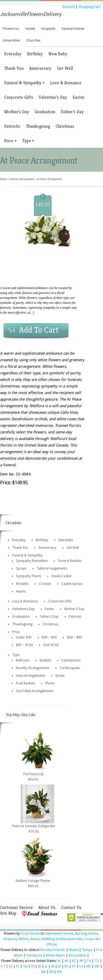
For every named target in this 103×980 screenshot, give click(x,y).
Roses (60, 676)
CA (89, 961)
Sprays (21, 568)
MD (97, 966)
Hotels (30, 29)
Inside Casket (61, 576)
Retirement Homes (59, 934)
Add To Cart (39, 330)
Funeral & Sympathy (24, 83)
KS (66, 966)
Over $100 (51, 645)
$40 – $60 (49, 637)
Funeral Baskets (70, 561)
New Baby (58, 54)
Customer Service (16, 907)
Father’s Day (72, 112)
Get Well (65, 68)
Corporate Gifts (19, 97)
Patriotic (12, 126)
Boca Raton (77, 955)
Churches (33, 40)
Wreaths (22, 584)
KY (74, 966)
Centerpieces (71, 660)
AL (59, 961)
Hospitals (48, 29)
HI (33, 966)
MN (59, 972)
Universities (11, 40)
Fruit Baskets (26, 683)
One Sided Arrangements (35, 691)
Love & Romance (66, 83)
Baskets (45, 660)
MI (51, 972)
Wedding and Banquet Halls (62, 939)
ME (89, 966)
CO (97, 961)
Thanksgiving (38, 126)
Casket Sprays (72, 584)
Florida (46, 950)
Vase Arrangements (31, 676)
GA (25, 966)
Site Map (8, 913)
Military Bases (29, 939)
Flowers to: (11, 29)
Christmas (65, 126)
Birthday (35, 54)
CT (3, 966)
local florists (30, 934)
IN (53, 966)
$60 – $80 (75, 637)
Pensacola (34, 955)
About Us (47, 907)
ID (40, 966)
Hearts (21, 591)
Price (10, 141)
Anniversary (40, 68)
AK (66, 961)
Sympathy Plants (29, 576)
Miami (74, 950)
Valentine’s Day (53, 97)
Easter (79, 97)
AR (81, 961)
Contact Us (71, 907)
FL (18, 966)
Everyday (13, 54)
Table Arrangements (52, 568)
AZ (74, 961)
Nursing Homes (87, 934)
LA (81, 966)
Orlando (59, 950)
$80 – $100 (24, 645)
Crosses (45, 584)
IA (59, 966)
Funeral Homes (73, 29)
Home (3, 179)
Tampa (87, 950)
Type (28, 141)
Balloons (23, 660)
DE (11, 966)
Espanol (69, 7)
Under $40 (24, 637)
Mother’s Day (17, 112)
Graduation (45, 112)
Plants (50, 683)
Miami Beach (55, 955)
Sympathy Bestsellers (32, 561)
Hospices (10, 939)
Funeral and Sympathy (22, 179)
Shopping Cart (89, 7)
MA (44, 972)
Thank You (14, 68)
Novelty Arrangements (33, 668)
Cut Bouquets (70, 668)
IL (46, 966)
